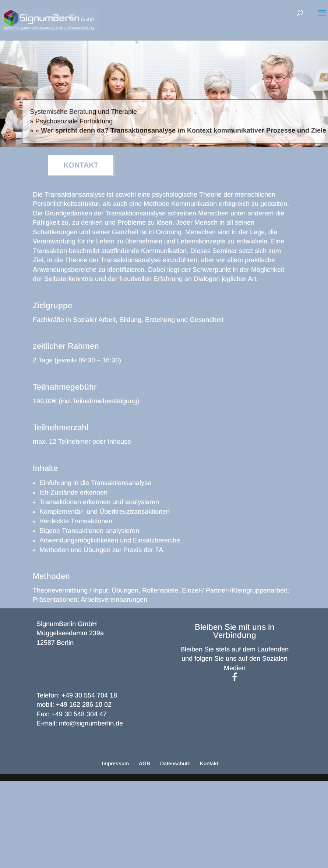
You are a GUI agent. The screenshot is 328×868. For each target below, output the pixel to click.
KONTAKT (81, 165)
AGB (144, 763)
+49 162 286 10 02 (84, 704)
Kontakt (209, 763)
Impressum (115, 763)
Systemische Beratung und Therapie (83, 112)
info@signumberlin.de (91, 723)
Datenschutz (175, 763)
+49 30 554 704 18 (89, 695)
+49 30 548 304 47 (79, 714)
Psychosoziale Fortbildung (74, 121)
